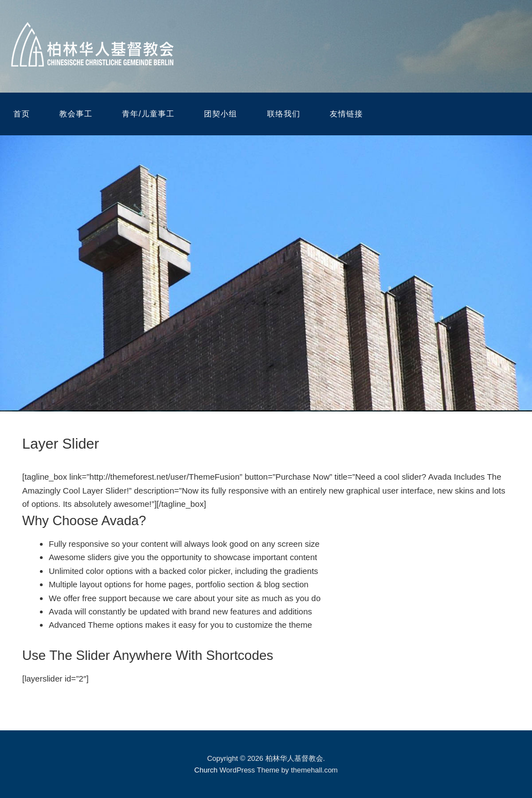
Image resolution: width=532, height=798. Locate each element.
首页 (22, 114)
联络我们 (284, 114)
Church (206, 770)
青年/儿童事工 (148, 114)
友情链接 (346, 114)
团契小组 (221, 114)
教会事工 (76, 114)
